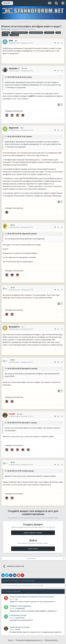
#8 (62, 416)
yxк (17, 599)
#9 (62, 465)
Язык (11, 640)
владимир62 (20, 608)
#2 (62, 71)
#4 (62, 227)
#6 (62, 329)
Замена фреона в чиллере (20, 627)
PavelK (25, 471)
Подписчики (31, 558)
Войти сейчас (33, 549)
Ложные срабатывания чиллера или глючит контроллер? (32, 597)
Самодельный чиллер (18, 615)
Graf (9, 29)
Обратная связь (51, 640)
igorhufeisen (20, 618)
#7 (62, 362)
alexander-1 (14, 68)
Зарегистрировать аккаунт (33, 533)
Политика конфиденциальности (29, 640)
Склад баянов (30, 29)
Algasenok (26, 234)
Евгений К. (26, 423)
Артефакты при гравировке (20, 606)
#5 (62, 290)
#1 (62, 43)
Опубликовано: (21, 43)
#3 (62, 130)
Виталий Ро (27, 369)
